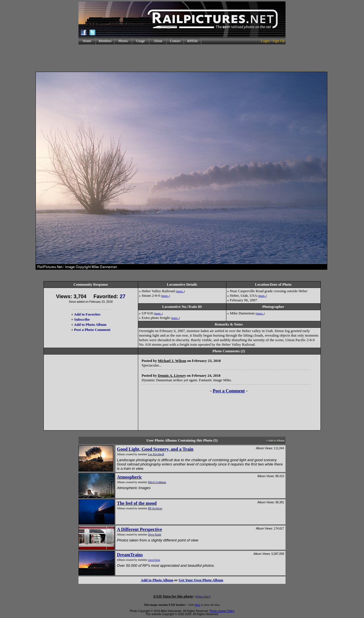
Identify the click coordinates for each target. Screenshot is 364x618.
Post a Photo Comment (92, 330)
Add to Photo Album (90, 325)
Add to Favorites (87, 314)
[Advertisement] (182, 58)
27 (123, 296)
